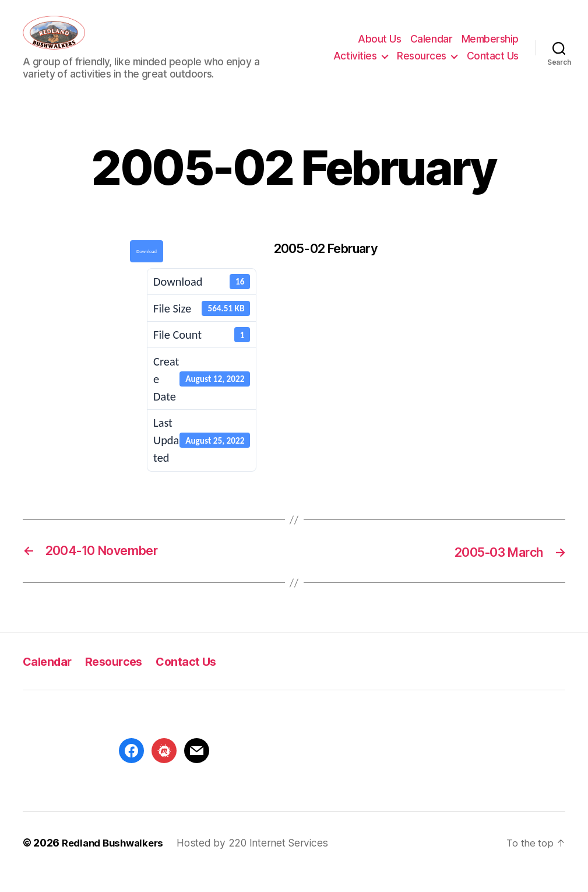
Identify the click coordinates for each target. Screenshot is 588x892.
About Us (379, 48)
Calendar (431, 48)
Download (147, 268)
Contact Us (493, 64)
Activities (355, 64)
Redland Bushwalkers (115, 860)
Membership (490, 48)
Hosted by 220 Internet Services (258, 860)
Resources (422, 64)
